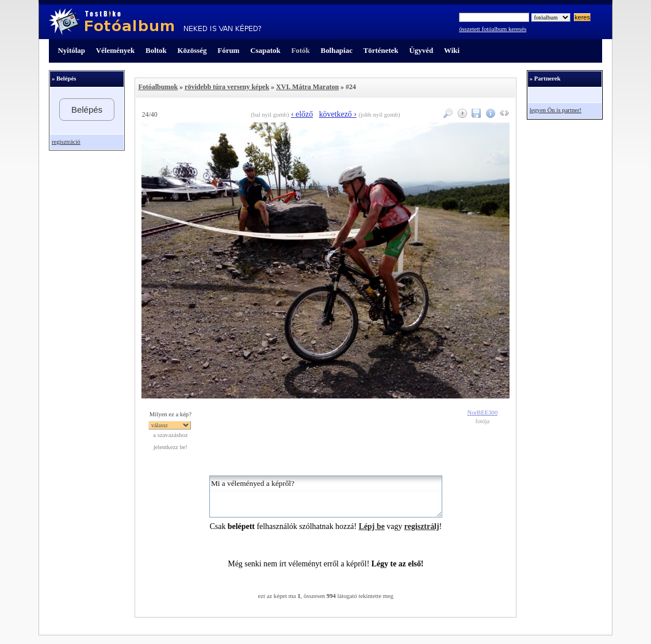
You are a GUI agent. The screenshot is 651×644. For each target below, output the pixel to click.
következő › (338, 114)
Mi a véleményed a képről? (326, 497)
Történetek (381, 50)
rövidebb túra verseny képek (227, 87)
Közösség (192, 50)
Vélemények (116, 50)
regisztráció (66, 142)
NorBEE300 (483, 413)
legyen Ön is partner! (556, 110)
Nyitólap (72, 50)
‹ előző (302, 114)
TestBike (155, 22)
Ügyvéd (421, 50)
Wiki (452, 50)
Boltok (156, 50)
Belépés (87, 110)
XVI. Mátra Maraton (307, 87)
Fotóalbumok (158, 87)
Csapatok (265, 50)
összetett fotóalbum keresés (493, 29)
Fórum (228, 50)
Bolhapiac (337, 50)
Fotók (300, 50)
